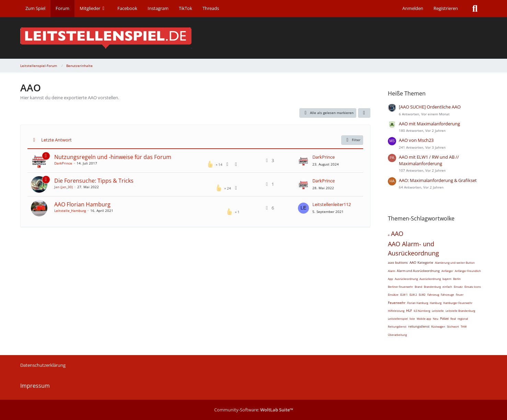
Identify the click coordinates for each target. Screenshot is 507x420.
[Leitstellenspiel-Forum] (254, 38)
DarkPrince (63, 163)
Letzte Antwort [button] (56, 140)
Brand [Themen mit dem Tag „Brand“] (418, 287)
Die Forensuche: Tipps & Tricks (94, 181)
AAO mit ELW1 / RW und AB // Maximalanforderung (429, 160)
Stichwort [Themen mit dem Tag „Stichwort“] (453, 326)
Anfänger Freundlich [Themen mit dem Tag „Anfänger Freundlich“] (468, 271)
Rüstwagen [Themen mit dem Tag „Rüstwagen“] (438, 326)
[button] (364, 113)
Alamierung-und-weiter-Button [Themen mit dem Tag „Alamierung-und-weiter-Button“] (455, 263)
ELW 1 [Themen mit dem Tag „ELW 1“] (404, 294)
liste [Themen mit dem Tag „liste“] (412, 319)
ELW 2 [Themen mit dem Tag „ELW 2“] (413, 294)
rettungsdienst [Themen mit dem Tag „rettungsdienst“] (419, 326)
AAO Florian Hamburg (82, 204)
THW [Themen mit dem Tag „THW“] (464, 326)
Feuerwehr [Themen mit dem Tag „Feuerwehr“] (397, 303)
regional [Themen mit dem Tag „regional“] (463, 319)
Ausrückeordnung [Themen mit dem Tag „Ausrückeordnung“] (406, 279)
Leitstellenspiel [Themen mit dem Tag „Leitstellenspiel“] (398, 319)
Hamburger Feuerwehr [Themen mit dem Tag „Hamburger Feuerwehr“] (458, 303)
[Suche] (475, 9)
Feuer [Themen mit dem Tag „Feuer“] (460, 294)
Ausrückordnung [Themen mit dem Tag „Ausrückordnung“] (430, 279)
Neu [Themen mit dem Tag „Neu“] (436, 319)
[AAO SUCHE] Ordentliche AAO (430, 107)
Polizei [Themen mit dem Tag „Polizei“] (444, 319)
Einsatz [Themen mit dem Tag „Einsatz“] (458, 287)
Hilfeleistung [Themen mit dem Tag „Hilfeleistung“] (396, 311)
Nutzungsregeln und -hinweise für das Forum (113, 157)
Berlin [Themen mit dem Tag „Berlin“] (457, 279)
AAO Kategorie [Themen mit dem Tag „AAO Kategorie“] (421, 262)
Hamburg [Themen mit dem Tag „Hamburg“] (436, 303)
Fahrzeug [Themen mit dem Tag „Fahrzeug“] (433, 294)
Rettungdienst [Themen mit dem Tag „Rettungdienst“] (397, 326)
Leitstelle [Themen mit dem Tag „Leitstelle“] (438, 311)
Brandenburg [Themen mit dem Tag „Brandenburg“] (432, 287)
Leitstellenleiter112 (332, 204)
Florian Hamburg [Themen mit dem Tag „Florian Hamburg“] (418, 303)
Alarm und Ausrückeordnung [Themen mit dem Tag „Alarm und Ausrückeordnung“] (418, 271)
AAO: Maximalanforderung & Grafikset (438, 180)
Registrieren (446, 8)
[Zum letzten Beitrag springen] (303, 161)
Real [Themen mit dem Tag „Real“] (453, 319)
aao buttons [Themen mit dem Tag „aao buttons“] (398, 262)
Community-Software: (254, 410)
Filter (352, 140)
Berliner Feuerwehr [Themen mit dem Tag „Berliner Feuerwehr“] (400, 287)
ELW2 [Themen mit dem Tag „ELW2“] (422, 294)
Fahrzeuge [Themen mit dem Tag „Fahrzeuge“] (447, 294)
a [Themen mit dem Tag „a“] (389, 235)
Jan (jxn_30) (64, 187)
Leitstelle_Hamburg (70, 211)
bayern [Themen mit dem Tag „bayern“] (447, 279)
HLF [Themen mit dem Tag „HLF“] (409, 310)
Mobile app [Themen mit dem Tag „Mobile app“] (424, 319)
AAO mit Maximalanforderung (429, 124)
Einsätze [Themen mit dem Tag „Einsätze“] (393, 294)
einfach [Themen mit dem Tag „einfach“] (447, 287)
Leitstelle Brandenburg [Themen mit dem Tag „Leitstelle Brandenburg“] (460, 311)
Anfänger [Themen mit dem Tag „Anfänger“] (447, 271)
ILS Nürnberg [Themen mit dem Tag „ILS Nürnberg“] (422, 311)
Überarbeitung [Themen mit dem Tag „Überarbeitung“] (397, 335)
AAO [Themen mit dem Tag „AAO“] (397, 234)
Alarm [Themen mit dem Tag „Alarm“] (391, 271)
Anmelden (413, 8)
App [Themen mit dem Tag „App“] (390, 279)
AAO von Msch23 (416, 140)
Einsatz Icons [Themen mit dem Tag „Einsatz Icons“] (473, 287)
